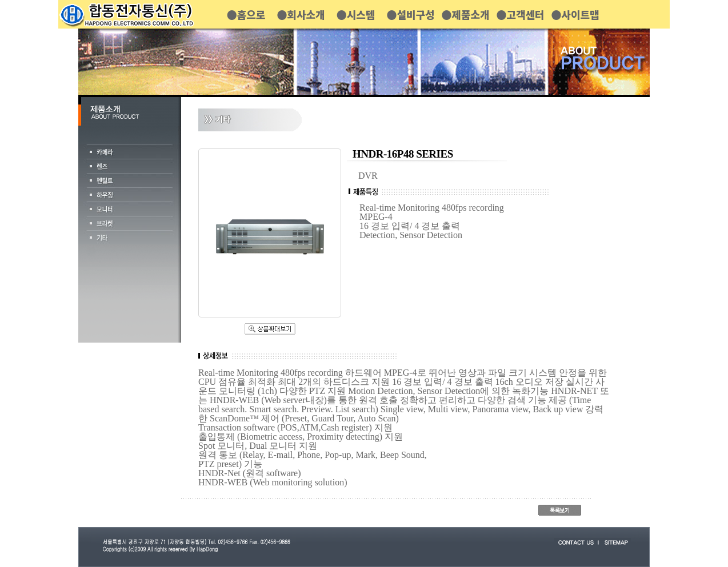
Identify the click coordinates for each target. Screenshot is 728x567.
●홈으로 (246, 14)
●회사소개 (301, 14)
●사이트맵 (575, 14)
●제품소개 (465, 14)
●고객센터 (520, 14)
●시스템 (356, 14)
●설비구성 (410, 14)
